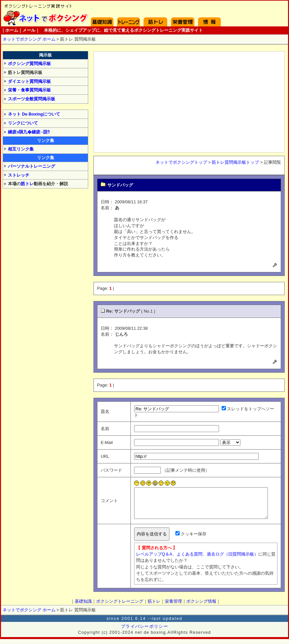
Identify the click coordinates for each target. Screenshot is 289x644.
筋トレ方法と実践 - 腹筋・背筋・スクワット (155, 14)
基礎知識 (102, 14)
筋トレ (27, 184)
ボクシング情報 (209, 14)
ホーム (44, 14)
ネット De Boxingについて (34, 114)
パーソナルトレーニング (32, 166)
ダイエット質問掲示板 (29, 81)
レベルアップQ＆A (148, 559)
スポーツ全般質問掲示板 (32, 99)
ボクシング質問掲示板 (29, 64)
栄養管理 (183, 14)
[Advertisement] (189, 101)
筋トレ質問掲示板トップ (235, 162)
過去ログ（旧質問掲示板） (226, 559)
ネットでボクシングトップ (181, 162)
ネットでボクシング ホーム (29, 39)
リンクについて (23, 123)
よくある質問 (183, 559)
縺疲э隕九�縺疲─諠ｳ (29, 132)
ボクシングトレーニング (128, 14)
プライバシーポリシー (144, 631)
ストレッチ (19, 175)
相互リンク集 (21, 149)
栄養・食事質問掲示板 (29, 90)
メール (29, 30)
